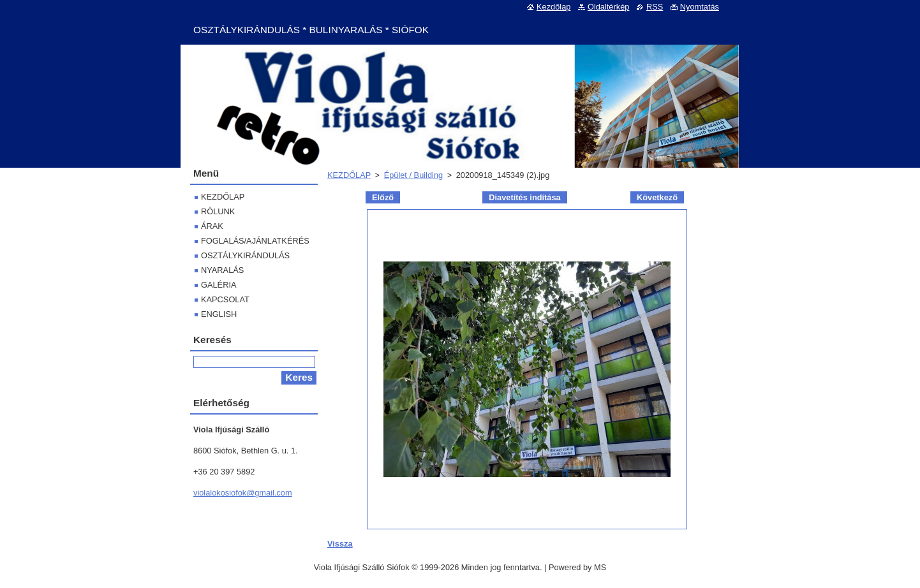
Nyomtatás (700, 7)
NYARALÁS (222, 270)
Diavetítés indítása (524, 197)
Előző (383, 197)
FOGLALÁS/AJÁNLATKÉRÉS (255, 241)
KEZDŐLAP (349, 175)
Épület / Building (413, 175)
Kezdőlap (553, 7)
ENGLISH (219, 314)
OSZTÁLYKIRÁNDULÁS (245, 255)
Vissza (340, 544)
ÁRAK (212, 226)
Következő (657, 197)
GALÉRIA (219, 285)
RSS (655, 7)
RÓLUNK (218, 211)
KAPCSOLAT (225, 299)
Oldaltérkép (608, 7)
